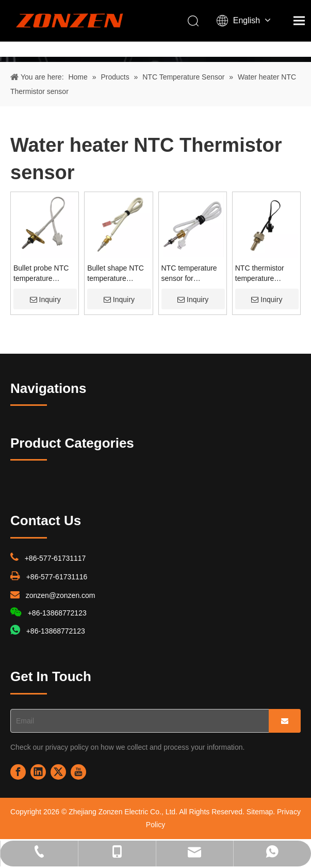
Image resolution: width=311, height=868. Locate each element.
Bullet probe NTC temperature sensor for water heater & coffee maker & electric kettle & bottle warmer (41, 274)
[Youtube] (78, 772)
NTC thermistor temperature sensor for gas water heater (260, 274)
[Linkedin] (38, 772)
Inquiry (45, 299)
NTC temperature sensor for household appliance (189, 274)
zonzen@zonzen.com (61, 595)
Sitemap (260, 812)
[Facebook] (18, 772)
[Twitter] (58, 772)
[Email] (137, 721)
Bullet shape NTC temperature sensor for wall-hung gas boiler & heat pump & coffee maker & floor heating (118, 274)
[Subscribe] (285, 721)
